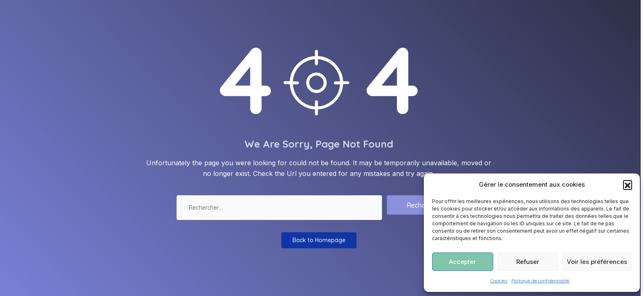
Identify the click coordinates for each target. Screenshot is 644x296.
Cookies (499, 281)
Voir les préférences (597, 262)
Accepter (462, 262)
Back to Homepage (319, 240)
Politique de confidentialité (540, 281)
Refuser (528, 262)
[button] (628, 185)
